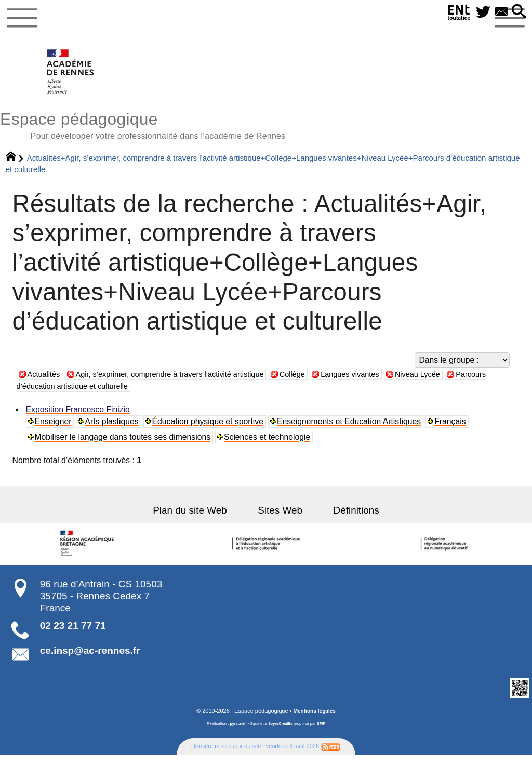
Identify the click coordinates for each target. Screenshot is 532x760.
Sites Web (280, 515)
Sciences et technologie (268, 442)
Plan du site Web (198, 515)
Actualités (45, 379)
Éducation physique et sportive (209, 426)
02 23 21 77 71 (73, 630)
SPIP (323, 729)
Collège (313, 379)
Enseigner (54, 426)
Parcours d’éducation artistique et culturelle (106, 391)
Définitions (348, 515)
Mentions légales (315, 716)
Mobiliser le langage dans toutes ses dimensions (123, 442)
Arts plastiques (112, 426)
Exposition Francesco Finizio (78, 414)
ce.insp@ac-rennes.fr (90, 655)
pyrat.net (236, 729)
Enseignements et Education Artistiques (350, 426)
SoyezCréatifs (281, 729)
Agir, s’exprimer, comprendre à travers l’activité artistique (181, 379)
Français (451, 426)
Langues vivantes (375, 379)
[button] (518, 12)
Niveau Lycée (447, 379)
